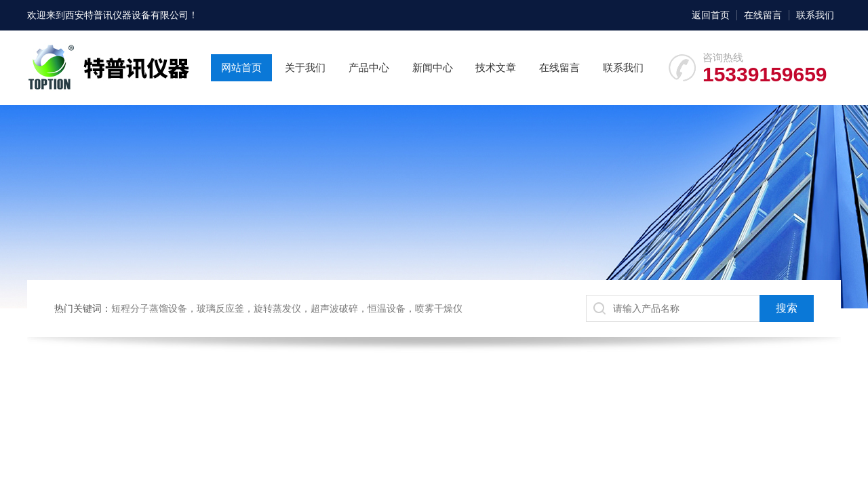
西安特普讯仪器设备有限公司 (127, 15)
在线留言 (763, 15)
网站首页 (241, 67)
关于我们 (305, 67)
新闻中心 (433, 67)
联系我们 (815, 15)
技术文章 (496, 67)
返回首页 (711, 15)
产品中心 (369, 67)
